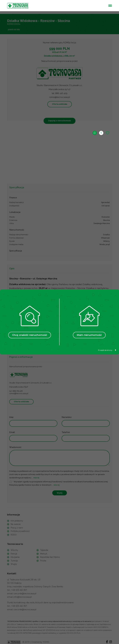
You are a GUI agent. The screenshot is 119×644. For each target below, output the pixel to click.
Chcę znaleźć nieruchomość (30, 335)
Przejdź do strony (107, 350)
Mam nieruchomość (89, 335)
